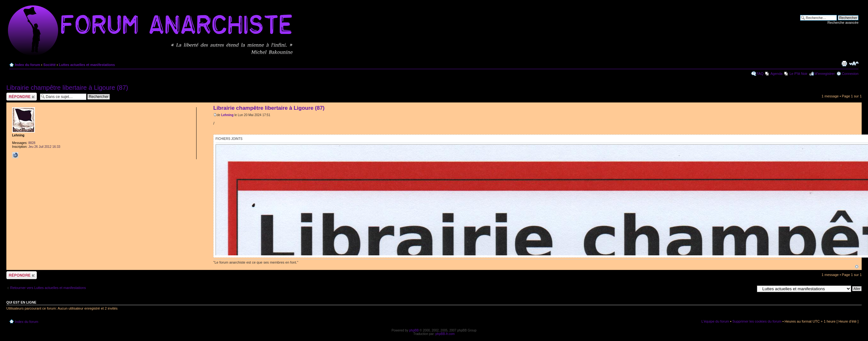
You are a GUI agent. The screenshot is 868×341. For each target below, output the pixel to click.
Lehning (227, 115)
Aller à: (749, 288)
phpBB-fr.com (445, 334)
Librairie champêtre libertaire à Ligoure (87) (67, 88)
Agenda (777, 74)
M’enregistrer (825, 74)
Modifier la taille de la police (854, 63)
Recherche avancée (843, 23)
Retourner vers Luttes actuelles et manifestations (48, 288)
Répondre (22, 97)
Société (49, 65)
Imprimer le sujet (844, 63)
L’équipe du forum (715, 321)
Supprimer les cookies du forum (757, 321)
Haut (857, 267)
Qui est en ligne (21, 302)
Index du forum (27, 65)
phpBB (414, 330)
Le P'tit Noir (799, 74)
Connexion (850, 74)
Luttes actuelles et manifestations (87, 65)
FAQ (760, 74)
